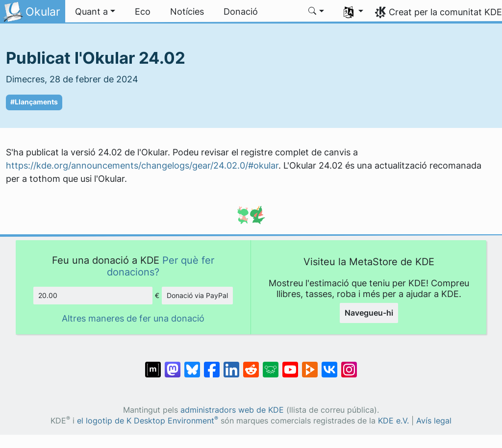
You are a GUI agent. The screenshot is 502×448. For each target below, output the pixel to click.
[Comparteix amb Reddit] (251, 365)
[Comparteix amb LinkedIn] (231, 365)
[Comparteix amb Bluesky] (192, 365)
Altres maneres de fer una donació (133, 318)
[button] (95, 12)
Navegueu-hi (369, 313)
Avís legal (434, 421)
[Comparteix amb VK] (329, 365)
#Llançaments (34, 102)
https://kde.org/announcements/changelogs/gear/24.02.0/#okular (142, 165)
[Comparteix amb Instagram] (349, 365)
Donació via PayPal (197, 295)
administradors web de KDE (232, 410)
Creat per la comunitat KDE (445, 12)
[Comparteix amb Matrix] (153, 365)
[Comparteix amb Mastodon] (173, 365)
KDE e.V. (393, 421)
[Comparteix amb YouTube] (290, 365)
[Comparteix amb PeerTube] (310, 365)
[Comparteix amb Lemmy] (271, 365)
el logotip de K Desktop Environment (148, 421)
